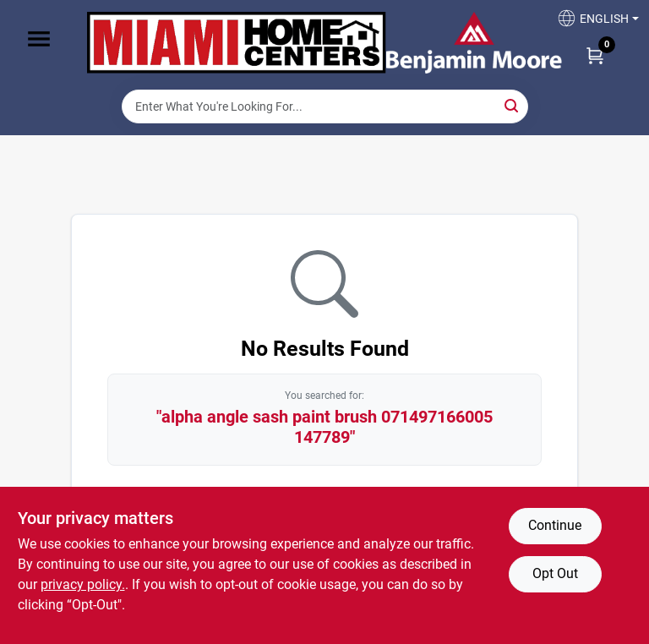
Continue (555, 525)
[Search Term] (325, 106)
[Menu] (39, 39)
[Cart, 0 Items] (595, 55)
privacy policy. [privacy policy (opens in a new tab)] (83, 584)
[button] (592, 23)
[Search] (513, 105)
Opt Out (555, 573)
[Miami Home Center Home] (237, 45)
